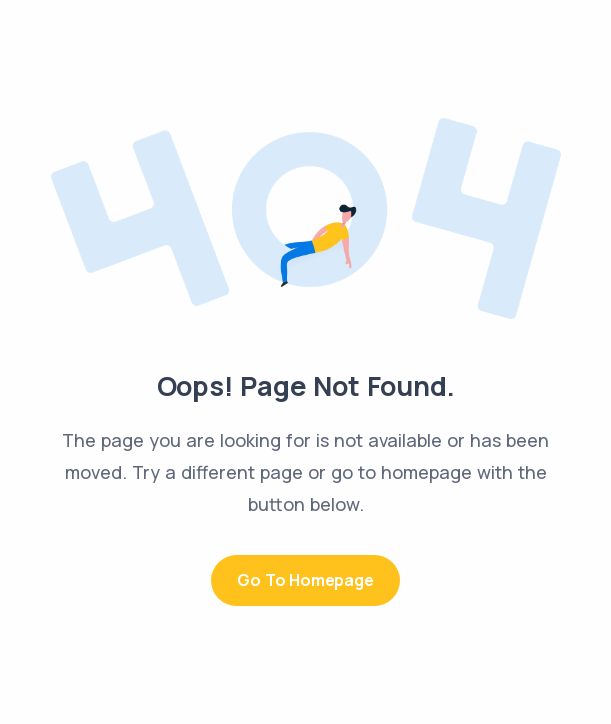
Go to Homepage (305, 580)
